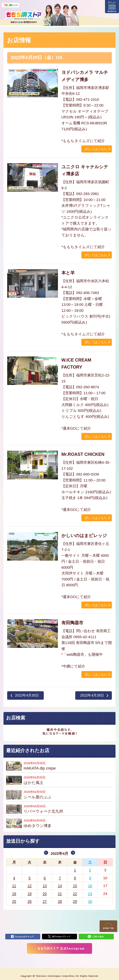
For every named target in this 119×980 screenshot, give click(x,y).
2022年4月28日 (92, 695)
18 (14, 894)
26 (29, 901)
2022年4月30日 (27, 695)
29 (75, 901)
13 (45, 886)
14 (60, 886)
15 (75, 886)
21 (60, 894)
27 (45, 901)
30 (90, 901)
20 (45, 894)
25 (14, 901)
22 (75, 894)
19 (29, 894)
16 (90, 886)
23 (90, 894)
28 (60, 901)
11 (14, 886)
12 (29, 886)
